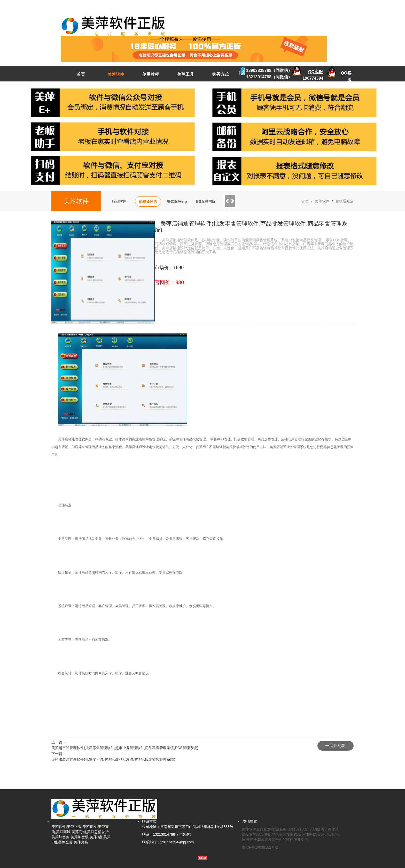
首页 (81, 74)
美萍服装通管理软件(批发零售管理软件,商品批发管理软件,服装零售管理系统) (113, 759)
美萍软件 (116, 74)
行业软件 (119, 201)
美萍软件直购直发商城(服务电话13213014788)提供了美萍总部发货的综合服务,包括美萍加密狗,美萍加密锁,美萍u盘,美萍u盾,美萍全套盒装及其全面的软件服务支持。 (291, 834)
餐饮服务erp (177, 201)
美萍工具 (185, 74)
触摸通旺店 (148, 202)
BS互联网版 (206, 201)
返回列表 (338, 746)
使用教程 (151, 74)
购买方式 (220, 74)
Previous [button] (227, 201)
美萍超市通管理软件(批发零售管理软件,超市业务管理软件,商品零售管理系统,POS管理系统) (125, 748)
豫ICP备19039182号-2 (260, 847)
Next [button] (233, 201)
